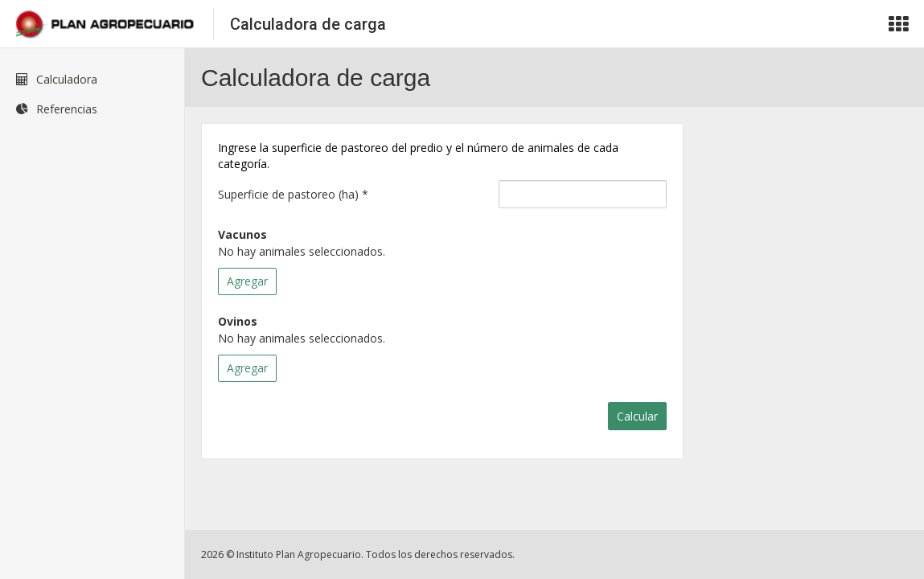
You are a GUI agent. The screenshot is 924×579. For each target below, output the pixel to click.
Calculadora (57, 79)
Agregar (247, 281)
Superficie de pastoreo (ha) (293, 194)
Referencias (57, 109)
